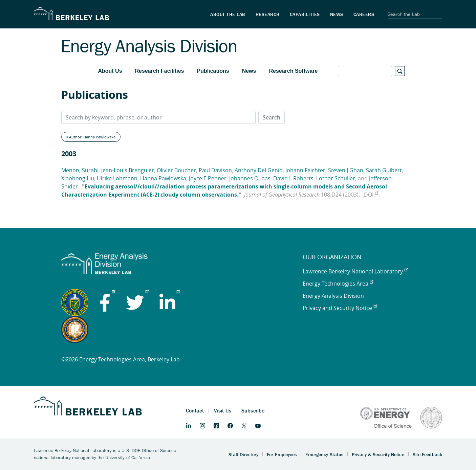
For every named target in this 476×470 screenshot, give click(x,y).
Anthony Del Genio (259, 170)
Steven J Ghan (346, 170)
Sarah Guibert (384, 170)
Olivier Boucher (176, 170)
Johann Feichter (305, 170)
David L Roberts (293, 178)
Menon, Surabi (80, 170)
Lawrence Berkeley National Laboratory (355, 271)
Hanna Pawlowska (163, 178)
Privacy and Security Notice (340, 308)
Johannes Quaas (250, 178)
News (249, 71)
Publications (213, 71)
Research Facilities (160, 71)
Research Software (293, 71)
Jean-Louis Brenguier (128, 170)
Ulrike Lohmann (117, 178)
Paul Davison (215, 170)
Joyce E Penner (208, 178)
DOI (371, 195)
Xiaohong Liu (78, 178)
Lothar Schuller (336, 178)
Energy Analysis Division (333, 296)
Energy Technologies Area (338, 284)
